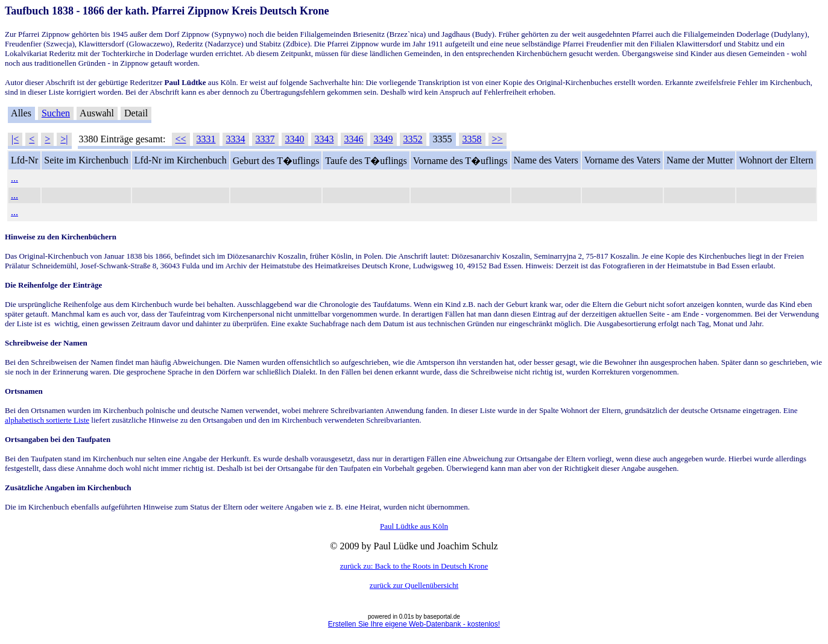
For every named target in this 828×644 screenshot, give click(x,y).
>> (498, 139)
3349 (384, 139)
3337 (265, 139)
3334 (236, 139)
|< (15, 139)
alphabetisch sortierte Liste (47, 420)
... (14, 178)
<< (181, 139)
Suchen (56, 113)
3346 (354, 139)
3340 (295, 139)
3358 (472, 139)
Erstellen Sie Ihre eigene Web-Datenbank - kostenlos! (414, 624)
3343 (324, 139)
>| (64, 139)
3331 (206, 139)
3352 (413, 139)
